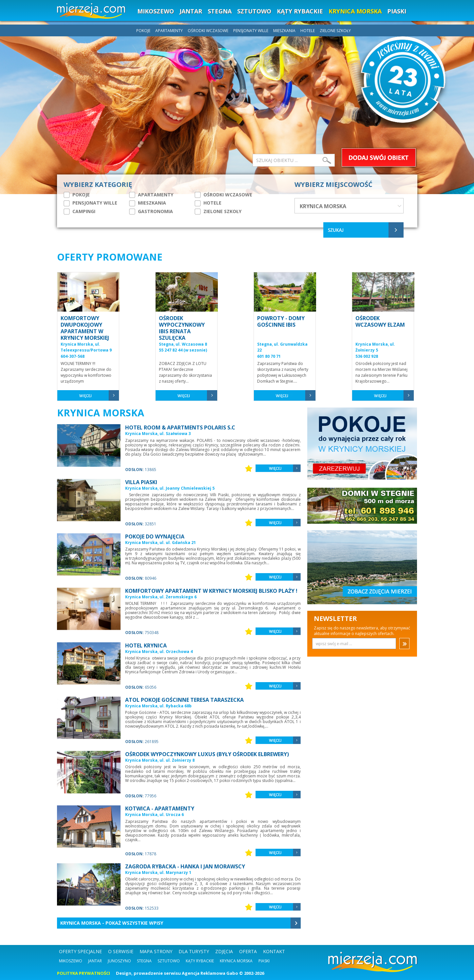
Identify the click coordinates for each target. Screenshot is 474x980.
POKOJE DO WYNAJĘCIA (155, 536)
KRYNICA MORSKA (355, 11)
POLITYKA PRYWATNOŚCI (84, 973)
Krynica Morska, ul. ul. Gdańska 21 (161, 543)
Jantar (95, 961)
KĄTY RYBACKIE (300, 11)
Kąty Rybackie (200, 961)
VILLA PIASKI (141, 482)
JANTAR (191, 11)
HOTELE (308, 31)
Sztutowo (169, 961)
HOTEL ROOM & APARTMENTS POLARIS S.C (180, 427)
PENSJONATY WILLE (251, 31)
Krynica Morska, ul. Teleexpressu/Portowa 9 (86, 347)
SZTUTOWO (254, 11)
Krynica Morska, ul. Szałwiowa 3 (158, 434)
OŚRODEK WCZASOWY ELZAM (380, 321)
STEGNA (220, 11)
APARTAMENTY (170, 31)
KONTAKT (274, 951)
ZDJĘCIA (224, 951)
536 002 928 (367, 356)
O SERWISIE (121, 951)
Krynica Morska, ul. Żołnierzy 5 (375, 347)
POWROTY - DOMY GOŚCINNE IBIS (281, 321)
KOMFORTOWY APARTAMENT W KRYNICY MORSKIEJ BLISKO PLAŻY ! (211, 591)
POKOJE (144, 31)
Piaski (264, 961)
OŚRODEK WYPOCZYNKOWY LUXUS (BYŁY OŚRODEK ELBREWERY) (207, 754)
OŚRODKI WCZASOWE (209, 31)
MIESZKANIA (285, 31)
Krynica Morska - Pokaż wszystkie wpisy (112, 923)
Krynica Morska (236, 961)
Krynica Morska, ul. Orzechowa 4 (159, 652)
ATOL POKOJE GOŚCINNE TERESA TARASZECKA (184, 700)
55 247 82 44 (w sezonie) (183, 350)
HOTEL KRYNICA (146, 645)
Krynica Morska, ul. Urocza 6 (154, 815)
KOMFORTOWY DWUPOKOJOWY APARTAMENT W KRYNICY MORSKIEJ (85, 328)
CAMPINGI (79, 211)
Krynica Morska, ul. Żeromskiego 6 (161, 597)
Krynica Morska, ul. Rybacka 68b (158, 706)
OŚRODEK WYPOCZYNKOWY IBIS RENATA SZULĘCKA (182, 328)
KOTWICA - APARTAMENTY (160, 808)
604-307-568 (73, 356)
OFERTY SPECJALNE (80, 951)
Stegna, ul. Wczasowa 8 (183, 344)
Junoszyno (119, 961)
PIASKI (397, 11)
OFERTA (248, 951)
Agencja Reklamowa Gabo (210, 973)
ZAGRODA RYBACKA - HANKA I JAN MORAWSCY (185, 866)
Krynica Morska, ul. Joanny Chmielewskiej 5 (170, 488)
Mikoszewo (71, 961)
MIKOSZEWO (156, 11)
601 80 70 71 (269, 356)
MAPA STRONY (156, 951)
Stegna (144, 961)
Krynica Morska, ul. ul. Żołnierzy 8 (160, 760)
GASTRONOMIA (151, 211)
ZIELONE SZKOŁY (335, 31)
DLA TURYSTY (194, 951)
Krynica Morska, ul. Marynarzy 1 (158, 872)
